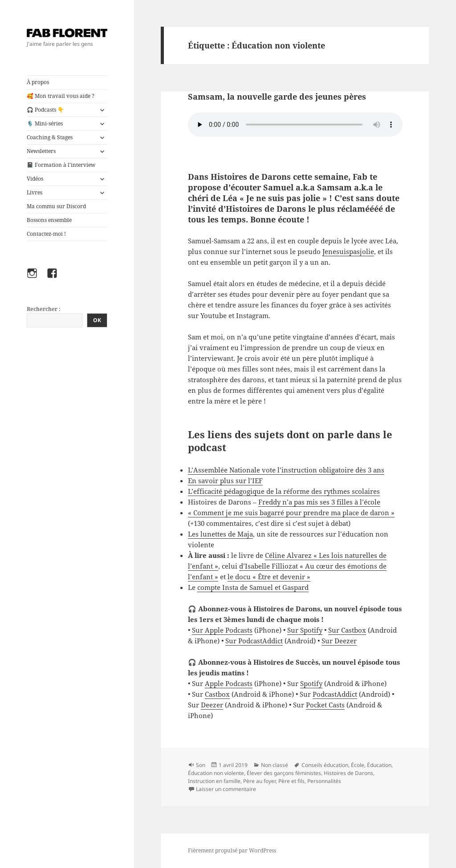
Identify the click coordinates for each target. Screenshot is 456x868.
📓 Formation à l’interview (61, 165)
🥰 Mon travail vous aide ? (61, 96)
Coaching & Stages (50, 137)
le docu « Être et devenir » (269, 577)
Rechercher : (44, 309)
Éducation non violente (216, 773)
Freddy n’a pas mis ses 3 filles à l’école (319, 502)
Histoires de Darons (348, 773)
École (358, 765)
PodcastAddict (335, 694)
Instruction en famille (214, 781)
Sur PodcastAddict (254, 641)
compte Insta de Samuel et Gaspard (253, 587)
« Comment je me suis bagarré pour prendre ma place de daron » (291, 513)
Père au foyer (259, 781)
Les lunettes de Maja (220, 534)
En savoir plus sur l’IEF (225, 480)
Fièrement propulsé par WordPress (232, 850)
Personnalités (324, 781)
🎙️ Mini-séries (45, 123)
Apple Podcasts (229, 683)
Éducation (379, 765)
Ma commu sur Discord (56, 206)
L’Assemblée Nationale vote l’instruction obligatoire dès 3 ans (286, 470)
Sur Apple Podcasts (222, 630)
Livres (35, 192)
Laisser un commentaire (226, 789)
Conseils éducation (325, 765)
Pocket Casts (325, 705)
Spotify (311, 683)
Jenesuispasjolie (348, 251)
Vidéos (35, 179)
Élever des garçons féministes (284, 773)
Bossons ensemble (49, 220)
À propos (38, 82)
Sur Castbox (347, 630)
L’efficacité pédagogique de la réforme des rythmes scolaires (284, 491)
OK (97, 320)
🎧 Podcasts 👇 (45, 110)
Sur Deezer (339, 641)
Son (201, 765)
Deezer (212, 705)
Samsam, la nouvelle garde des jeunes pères (277, 97)
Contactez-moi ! (46, 234)
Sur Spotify (305, 630)
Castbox (217, 694)
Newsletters (41, 151)
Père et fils (291, 781)
